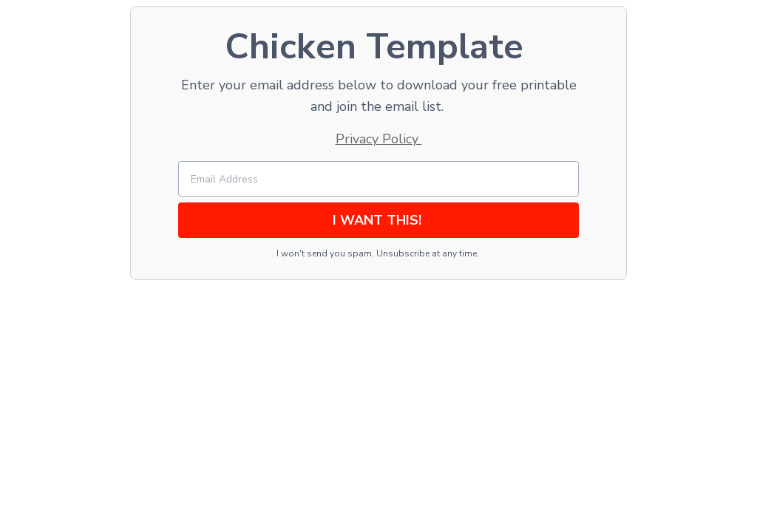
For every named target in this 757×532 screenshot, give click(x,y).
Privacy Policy (379, 139)
